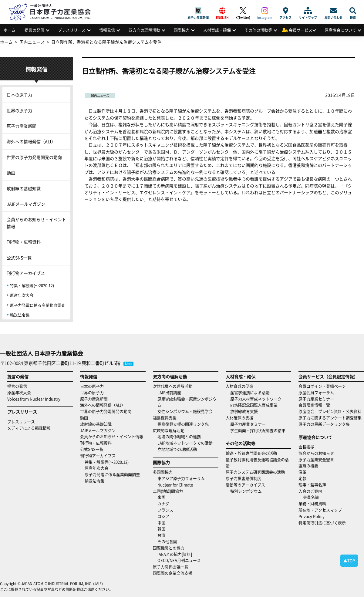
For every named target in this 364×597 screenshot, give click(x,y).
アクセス (285, 11)
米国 (161, 497)
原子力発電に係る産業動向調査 (38, 305)
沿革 (302, 472)
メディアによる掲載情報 (29, 428)
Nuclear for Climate (175, 485)
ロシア (163, 516)
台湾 (161, 535)
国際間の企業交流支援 (173, 573)
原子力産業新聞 (198, 11)
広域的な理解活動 (169, 430)
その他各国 (167, 541)
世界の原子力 (19, 110)
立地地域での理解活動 (177, 449)
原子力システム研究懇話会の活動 (255, 472)
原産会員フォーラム (316, 392)
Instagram (265, 11)
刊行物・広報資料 (24, 242)
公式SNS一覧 (19, 258)
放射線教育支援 (244, 411)
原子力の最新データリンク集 (324, 424)
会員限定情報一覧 (314, 405)
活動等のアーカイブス (245, 485)
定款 (302, 478)
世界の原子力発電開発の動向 (34, 157)
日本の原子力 (19, 95)
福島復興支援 (165, 418)
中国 (161, 523)
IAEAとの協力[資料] (175, 554)
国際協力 (182, 30)
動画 (11, 173)
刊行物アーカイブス (26, 273)
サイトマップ (308, 11)
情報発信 (107, 30)
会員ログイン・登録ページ (322, 386)
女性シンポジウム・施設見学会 (185, 411)
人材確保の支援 (239, 418)
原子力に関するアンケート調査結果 (330, 418)
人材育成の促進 (239, 386)
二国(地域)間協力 (168, 491)
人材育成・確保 (217, 30)
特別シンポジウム (246, 491)
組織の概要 (308, 465)
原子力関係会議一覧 (171, 567)
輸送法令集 (20, 315)
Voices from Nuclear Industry (34, 399)
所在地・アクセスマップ (320, 510)
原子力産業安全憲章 (316, 459)
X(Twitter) (243, 11)
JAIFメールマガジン (26, 204)
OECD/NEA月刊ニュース (179, 560)
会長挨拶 (306, 447)
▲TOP (349, 560)
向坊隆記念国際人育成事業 (254, 405)
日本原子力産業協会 (53, 5)
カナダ (163, 503)
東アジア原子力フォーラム (181, 478)
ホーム (10, 30)
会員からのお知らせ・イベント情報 (36, 223)
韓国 (161, 529)
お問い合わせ (333, 11)
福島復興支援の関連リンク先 (183, 424)
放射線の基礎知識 (24, 188)
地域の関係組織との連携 (179, 436)
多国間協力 (163, 472)
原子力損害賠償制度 (243, 478)
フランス (165, 510)
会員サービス (301, 30)
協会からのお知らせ (316, 453)
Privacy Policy (312, 516)
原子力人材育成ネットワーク (256, 399)
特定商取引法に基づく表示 (322, 523)
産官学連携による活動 (250, 392)
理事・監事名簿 (312, 485)
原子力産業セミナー (248, 424)
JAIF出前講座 (169, 392)
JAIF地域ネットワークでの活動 (185, 443)
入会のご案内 (310, 491)
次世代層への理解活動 (173, 386)
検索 (353, 11)
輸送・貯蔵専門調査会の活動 (251, 453)
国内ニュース (100, 95)
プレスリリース (72, 30)
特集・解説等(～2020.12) (32, 285)
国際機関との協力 (169, 548)
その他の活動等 (258, 30)
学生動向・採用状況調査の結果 (260, 430)
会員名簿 (311, 497)
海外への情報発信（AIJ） (31, 141)
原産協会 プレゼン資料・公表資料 (330, 411)
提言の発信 (34, 30)
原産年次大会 (22, 295)
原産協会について (340, 30)
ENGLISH (222, 11)
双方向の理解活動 (144, 30)
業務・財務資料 (312, 503)
